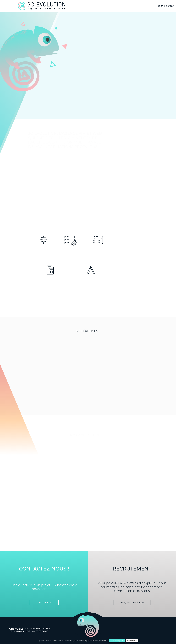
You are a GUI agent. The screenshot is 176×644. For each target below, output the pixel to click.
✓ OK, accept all (117, 641)
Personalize (132, 641)
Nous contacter (43, 602)
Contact (170, 6)
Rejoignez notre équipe (130, 602)
